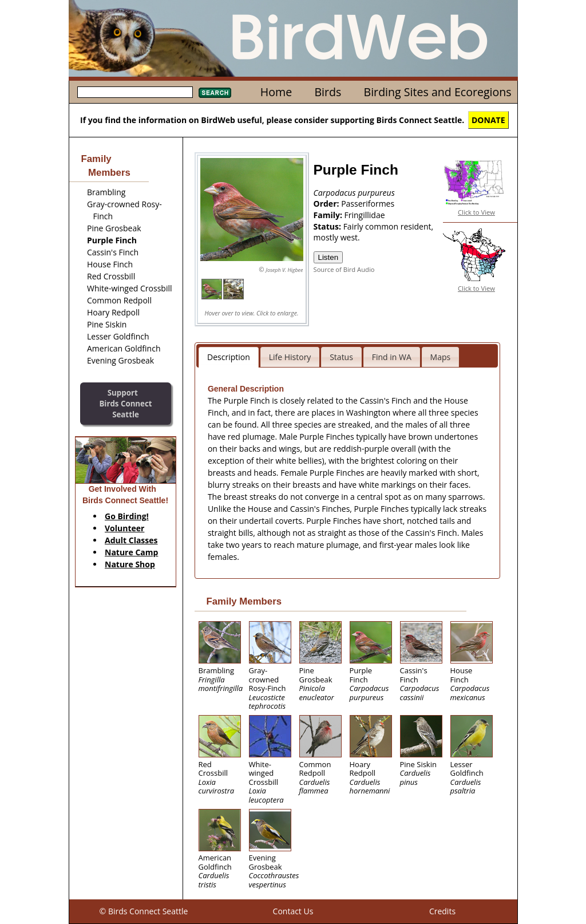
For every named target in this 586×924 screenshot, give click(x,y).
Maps (441, 357)
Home (276, 92)
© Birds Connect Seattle (144, 911)
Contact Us (293, 911)
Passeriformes (368, 204)
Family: (329, 215)
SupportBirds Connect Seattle (125, 403)
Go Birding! (127, 516)
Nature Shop (130, 564)
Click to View (476, 212)
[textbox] (135, 92)
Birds (328, 92)
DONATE (488, 120)
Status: (328, 226)
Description (229, 357)
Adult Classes (131, 540)
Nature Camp (131, 552)
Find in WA (392, 357)
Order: (328, 204)
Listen (328, 257)
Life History (290, 357)
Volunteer (124, 528)
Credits (442, 911)
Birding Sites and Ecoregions (438, 92)
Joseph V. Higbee (284, 270)
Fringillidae (365, 215)
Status (341, 357)
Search (215, 93)
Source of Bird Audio (344, 269)
